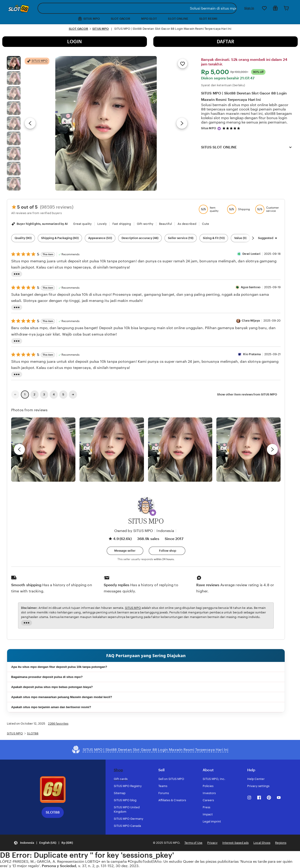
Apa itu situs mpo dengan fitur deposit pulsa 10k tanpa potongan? (59, 667)
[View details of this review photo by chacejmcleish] (112, 450)
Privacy (212, 843)
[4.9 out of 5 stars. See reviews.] (232, 128)
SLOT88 (33, 733)
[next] (272, 449)
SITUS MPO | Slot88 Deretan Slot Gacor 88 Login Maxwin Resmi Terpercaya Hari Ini (244, 96)
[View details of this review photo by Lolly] (43, 450)
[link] (15, 395)
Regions (281, 843)
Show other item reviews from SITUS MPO (247, 394)
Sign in (249, 8)
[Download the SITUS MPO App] (53, 790)
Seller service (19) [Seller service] (181, 238)
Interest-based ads (235, 843)
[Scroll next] (253, 238)
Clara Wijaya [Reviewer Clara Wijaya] (251, 321)
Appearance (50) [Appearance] (100, 238)
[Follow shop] (167, 551)
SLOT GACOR (121, 19)
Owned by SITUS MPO (134, 531)
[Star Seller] (219, 129)
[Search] (232, 8)
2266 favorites (58, 724)
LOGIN (74, 42)
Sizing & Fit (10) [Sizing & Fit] (214, 238)
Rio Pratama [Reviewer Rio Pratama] (252, 354)
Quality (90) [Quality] (23, 238)
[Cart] (286, 8)
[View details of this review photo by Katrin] (248, 450)
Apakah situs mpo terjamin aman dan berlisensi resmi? (51, 707)
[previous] (19, 449)
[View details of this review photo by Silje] (180, 450)
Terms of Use (193, 843)
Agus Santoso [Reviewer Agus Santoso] (251, 287)
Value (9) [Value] (240, 238)
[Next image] (182, 123)
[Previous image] (30, 123)
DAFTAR (226, 42)
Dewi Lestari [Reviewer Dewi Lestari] (251, 254)
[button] (153, 513)
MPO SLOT (149, 19)
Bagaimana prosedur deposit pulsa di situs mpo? (47, 677)
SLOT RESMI (208, 19)
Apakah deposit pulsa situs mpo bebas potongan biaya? (52, 687)
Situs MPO (209, 128)
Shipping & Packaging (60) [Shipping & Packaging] (60, 238)
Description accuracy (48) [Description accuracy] (140, 238)
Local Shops (262, 843)
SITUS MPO (101, 29)
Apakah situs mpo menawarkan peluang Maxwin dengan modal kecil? (62, 697)
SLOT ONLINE (178, 19)
